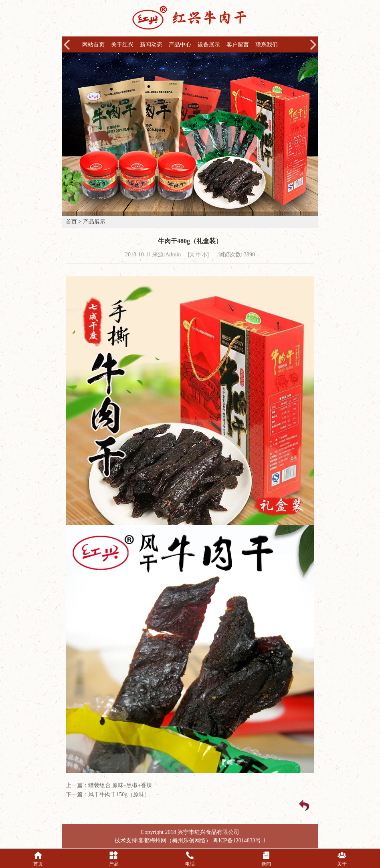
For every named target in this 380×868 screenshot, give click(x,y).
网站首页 (93, 45)
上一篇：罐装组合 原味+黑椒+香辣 (109, 785)
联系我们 (267, 45)
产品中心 (180, 45)
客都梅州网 (152, 841)
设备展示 (209, 45)
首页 (71, 222)
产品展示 (94, 222)
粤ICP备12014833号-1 (239, 841)
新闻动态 (151, 45)
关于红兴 (122, 45)
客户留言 (238, 45)
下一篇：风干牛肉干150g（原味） (108, 794)
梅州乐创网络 (189, 841)
